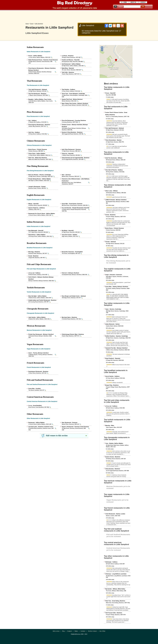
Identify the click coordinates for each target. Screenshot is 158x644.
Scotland (83, 631)
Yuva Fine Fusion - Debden (70, 235)
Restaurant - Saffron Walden (37, 423)
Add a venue (56, 631)
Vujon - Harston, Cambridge (113, 309)
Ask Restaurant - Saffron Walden (71, 64)
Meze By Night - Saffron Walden (37, 296)
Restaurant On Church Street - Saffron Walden (42, 213)
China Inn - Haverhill (68, 154)
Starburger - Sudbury (111, 562)
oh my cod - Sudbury (34, 273)
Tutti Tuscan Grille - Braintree (114, 613)
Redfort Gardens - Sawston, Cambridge (117, 336)
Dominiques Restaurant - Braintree (38, 371)
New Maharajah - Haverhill (36, 230)
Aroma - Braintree (110, 215)
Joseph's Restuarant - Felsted (37, 187)
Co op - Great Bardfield (35, 406)
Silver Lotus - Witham (111, 191)
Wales (76, 631)
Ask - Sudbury (33, 120)
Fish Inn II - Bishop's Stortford (70, 273)
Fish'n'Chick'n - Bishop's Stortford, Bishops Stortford (41, 278)
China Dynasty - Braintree (113, 469)
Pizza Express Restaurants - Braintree (39, 125)
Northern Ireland (92, 631)
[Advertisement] (79, 16)
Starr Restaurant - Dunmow (70, 423)
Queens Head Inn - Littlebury (37, 208)
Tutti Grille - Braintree (68, 72)
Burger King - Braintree (112, 385)
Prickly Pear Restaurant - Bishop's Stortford (41, 334)
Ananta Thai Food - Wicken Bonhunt (72, 99)
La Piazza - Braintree (68, 56)
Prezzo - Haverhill (110, 93)
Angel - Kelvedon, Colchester (114, 275)
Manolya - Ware (110, 425)
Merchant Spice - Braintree (69, 317)
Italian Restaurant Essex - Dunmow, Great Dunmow (43, 60)
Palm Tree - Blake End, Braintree (38, 158)
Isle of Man (102, 631)
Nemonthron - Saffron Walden (37, 235)
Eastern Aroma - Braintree (113, 457)
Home (27, 24)
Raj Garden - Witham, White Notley (115, 589)
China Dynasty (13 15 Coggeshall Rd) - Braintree (76, 158)
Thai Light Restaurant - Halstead (38, 89)
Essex (32, 24)
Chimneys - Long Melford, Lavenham (116, 574)
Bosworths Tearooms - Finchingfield (72, 252)
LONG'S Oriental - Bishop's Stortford (116, 200)
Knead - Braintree (33, 256)
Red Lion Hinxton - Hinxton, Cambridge (40, 175)
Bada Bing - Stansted (68, 68)
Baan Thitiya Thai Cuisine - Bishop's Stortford (75, 103)
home (125, 2)
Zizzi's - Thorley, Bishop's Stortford (38, 353)
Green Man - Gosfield (35, 389)
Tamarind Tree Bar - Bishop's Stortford (116, 348)
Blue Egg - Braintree (34, 252)
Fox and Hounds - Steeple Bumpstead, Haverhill (76, 208)
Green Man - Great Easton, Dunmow (72, 204)
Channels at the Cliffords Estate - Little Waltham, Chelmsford (76, 180)
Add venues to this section (57, 436)
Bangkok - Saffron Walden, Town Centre (40, 99)
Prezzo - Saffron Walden (35, 56)
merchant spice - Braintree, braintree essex (41, 427)
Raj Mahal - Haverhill (68, 230)
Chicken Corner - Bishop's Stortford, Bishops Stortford (75, 126)
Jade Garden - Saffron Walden (37, 317)
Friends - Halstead (111, 242)
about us (133, 2)
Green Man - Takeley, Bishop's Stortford (117, 287)
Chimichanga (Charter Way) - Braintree (73, 334)
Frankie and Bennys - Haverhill (71, 60)
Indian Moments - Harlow (112, 324)
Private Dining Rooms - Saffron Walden (40, 179)
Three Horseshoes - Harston (113, 140)
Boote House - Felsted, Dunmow (38, 149)
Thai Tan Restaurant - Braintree (37, 94)
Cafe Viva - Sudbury (34, 132)
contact (143, 2)
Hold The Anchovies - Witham (114, 158)
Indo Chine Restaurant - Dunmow (71, 149)
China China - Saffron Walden (37, 154)
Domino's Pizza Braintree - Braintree (72, 132)
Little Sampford (39, 24)
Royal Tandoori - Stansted (113, 358)
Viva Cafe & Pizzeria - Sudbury (114, 170)
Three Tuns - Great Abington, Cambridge (73, 94)
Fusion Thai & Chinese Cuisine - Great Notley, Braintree (116, 114)
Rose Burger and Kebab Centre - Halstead (74, 296)
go (143, 6)
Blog (63, 631)
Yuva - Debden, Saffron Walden (114, 443)
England (70, 631)
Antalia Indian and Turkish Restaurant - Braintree (42, 300)
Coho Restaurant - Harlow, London (115, 514)
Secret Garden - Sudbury (112, 376)
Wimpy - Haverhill (33, 204)
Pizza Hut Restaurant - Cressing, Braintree (74, 120)
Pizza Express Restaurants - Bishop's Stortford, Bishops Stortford (42, 69)
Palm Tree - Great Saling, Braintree (115, 601)
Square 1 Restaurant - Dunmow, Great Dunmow (75, 427)
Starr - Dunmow (66, 175)
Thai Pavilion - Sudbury (68, 89)
